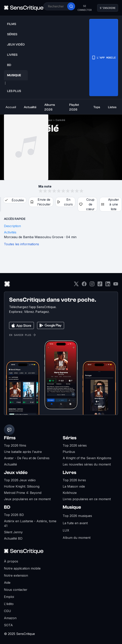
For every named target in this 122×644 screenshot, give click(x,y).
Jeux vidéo (16, 473)
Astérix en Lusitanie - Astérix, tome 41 (30, 523)
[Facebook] (84, 285)
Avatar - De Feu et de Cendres (27, 458)
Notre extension (16, 575)
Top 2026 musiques (77, 516)
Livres (69, 473)
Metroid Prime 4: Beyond (23, 493)
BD (7, 507)
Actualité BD (13, 538)
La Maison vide (74, 486)
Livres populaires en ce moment (87, 499)
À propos (11, 561)
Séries (70, 438)
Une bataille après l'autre (23, 452)
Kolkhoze (70, 493)
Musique (72, 507)
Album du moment (77, 538)
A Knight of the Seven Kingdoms (87, 458)
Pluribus (69, 452)
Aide (7, 583)
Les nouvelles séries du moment (87, 464)
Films (10, 438)
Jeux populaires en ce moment (27, 499)
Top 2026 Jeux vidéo (20, 480)
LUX (66, 530)
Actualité (10, 464)
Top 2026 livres (74, 480)
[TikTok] (100, 285)
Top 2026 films (15, 445)
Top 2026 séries (75, 445)
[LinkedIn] (108, 285)
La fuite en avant (75, 523)
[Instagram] (92, 285)
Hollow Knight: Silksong (22, 486)
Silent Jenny (13, 532)
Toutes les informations (21, 244)
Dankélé (60, 120)
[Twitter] (76, 285)
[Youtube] (116, 285)
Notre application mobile (22, 568)
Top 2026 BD (14, 515)
